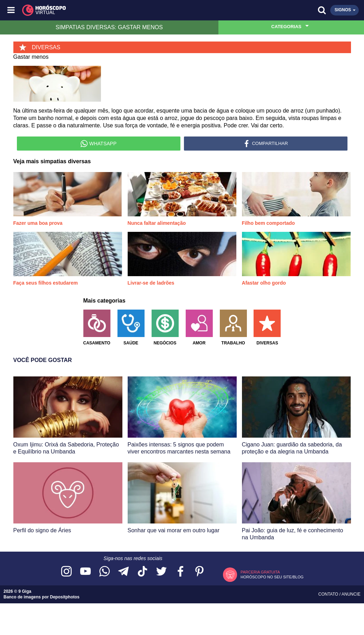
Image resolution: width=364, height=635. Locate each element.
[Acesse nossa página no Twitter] (161, 572)
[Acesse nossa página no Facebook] (180, 572)
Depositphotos (65, 597)
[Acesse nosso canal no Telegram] (123, 572)
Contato (329, 594)
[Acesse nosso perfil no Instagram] (66, 572)
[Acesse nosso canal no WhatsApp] (104, 572)
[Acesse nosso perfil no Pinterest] (199, 572)
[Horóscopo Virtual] (97, 10)
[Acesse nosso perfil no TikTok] (142, 572)
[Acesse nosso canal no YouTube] (85, 572)
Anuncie (351, 594)
